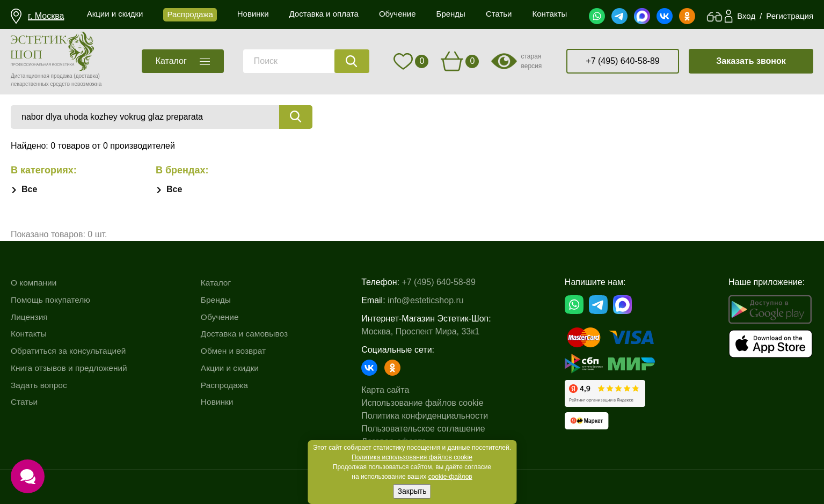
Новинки (220, 401)
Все (29, 189)
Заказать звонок (751, 61)
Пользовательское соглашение (427, 429)
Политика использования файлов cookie (412, 457)
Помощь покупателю (52, 300)
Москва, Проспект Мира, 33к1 (424, 331)
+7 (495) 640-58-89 (622, 61)
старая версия (531, 61)
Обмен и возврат (236, 350)
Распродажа (227, 385)
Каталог (218, 283)
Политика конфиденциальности (428, 416)
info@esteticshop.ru (429, 300)
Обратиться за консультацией (70, 350)
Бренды (218, 300)
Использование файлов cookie (426, 403)
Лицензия (30, 316)
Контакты (29, 334)
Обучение (223, 316)
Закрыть (412, 491)
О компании (34, 283)
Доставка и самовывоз (248, 334)
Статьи (25, 401)
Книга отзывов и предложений (71, 367)
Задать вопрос (40, 385)
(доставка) (87, 76)
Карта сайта (389, 390)
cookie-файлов (450, 477)
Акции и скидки (233, 367)
